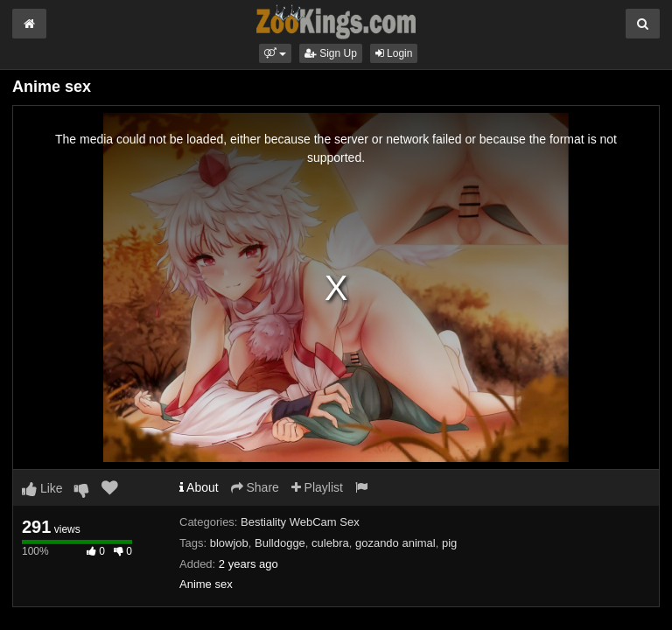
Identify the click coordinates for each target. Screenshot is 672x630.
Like (42, 488)
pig (449, 543)
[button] (275, 53)
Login (394, 53)
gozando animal (395, 543)
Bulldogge (280, 543)
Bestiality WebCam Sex (300, 522)
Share (255, 487)
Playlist (317, 487)
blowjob (229, 543)
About (199, 487)
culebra (330, 543)
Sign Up (331, 53)
